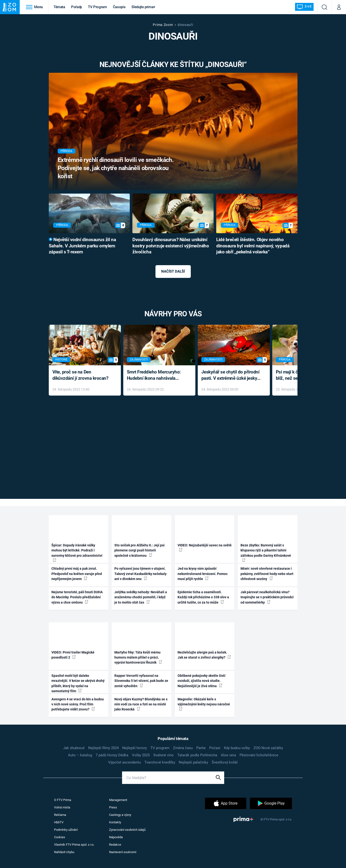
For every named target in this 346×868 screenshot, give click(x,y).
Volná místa (62, 807)
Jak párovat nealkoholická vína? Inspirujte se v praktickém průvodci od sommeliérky (267, 597)
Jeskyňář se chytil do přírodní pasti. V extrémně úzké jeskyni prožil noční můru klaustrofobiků (231, 376)
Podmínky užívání (66, 830)
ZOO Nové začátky (268, 748)
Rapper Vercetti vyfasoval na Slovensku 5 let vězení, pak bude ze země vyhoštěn (141, 681)
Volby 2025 (141, 755)
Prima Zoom (163, 25)
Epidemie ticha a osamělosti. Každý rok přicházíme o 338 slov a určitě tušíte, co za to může (203, 597)
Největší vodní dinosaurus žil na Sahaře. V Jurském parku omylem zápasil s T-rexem (82, 246)
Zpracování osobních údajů (127, 830)
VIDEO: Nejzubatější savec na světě (205, 547)
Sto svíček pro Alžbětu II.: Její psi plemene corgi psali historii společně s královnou (139, 550)
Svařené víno (164, 755)
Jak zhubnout (74, 748)
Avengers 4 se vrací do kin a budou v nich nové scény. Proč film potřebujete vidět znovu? (78, 704)
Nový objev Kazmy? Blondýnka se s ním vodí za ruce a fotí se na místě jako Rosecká (141, 704)
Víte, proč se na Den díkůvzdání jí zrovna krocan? (80, 375)
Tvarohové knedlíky (160, 762)
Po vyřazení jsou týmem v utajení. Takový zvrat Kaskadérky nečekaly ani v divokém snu (140, 574)
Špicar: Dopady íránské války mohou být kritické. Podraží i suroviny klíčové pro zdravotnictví (77, 553)
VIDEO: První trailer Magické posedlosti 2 (73, 655)
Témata (59, 7)
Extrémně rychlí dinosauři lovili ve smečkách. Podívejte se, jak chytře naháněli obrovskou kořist (116, 168)
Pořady (77, 7)
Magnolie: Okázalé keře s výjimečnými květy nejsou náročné (204, 704)
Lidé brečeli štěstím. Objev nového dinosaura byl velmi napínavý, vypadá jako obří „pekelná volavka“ (253, 246)
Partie (201, 748)
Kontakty (115, 822)
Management (118, 800)
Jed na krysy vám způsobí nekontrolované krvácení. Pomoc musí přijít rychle (203, 574)
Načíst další (173, 271)
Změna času (183, 748)
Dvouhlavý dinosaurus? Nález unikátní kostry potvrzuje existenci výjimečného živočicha (171, 246)
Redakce (115, 845)
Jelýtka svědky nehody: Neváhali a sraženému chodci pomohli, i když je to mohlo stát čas (141, 597)
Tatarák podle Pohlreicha (197, 755)
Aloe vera (228, 755)
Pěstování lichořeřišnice (259, 755)
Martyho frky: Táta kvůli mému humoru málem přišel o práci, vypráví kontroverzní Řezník (138, 657)
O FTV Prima (63, 800)
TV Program (97, 7)
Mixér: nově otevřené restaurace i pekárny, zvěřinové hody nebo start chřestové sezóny (267, 574)
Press (113, 807)
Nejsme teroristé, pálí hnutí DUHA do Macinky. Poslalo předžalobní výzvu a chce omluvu (77, 597)
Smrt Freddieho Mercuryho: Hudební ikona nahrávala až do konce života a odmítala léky (156, 376)
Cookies (60, 837)
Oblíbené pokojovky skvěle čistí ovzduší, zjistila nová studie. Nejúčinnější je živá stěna (201, 681)
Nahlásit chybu (64, 852)
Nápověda (116, 837)
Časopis (119, 7)
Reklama (60, 815)
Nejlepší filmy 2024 (103, 748)
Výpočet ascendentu (124, 762)
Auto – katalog (80, 755)
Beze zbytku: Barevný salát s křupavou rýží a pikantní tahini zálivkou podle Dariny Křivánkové (266, 553)
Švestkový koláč (225, 762)
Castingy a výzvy (120, 815)
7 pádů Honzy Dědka (112, 755)
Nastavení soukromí (123, 852)
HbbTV (59, 822)
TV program (160, 748)
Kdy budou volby (237, 748)
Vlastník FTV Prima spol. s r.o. (74, 845)
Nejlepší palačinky (193, 762)
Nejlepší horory (135, 748)
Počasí (215, 748)
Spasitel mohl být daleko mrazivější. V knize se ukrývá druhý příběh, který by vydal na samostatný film (78, 683)
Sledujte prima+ (143, 7)
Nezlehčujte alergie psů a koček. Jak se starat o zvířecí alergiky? (204, 655)
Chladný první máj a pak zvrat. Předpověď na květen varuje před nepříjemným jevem (77, 574)
